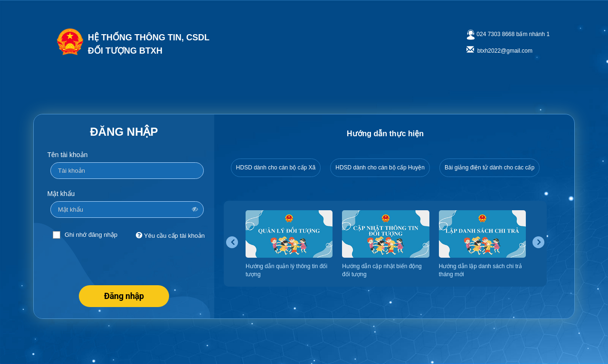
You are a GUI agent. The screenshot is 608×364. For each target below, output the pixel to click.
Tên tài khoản (67, 155)
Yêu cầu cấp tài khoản (170, 235)
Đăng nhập (124, 296)
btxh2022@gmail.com (505, 51)
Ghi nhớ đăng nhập (91, 235)
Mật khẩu (61, 194)
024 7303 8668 (495, 34)
